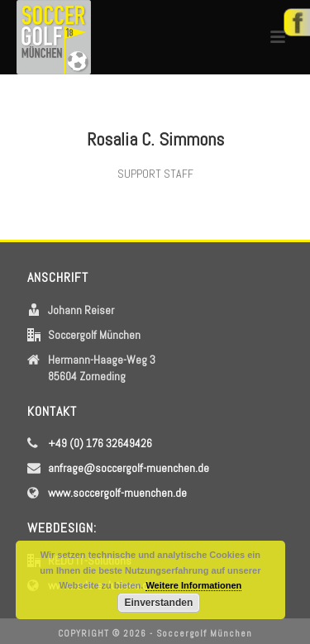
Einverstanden (159, 603)
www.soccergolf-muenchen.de (117, 493)
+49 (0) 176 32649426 (100, 443)
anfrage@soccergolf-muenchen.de (129, 468)
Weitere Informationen (193, 585)
